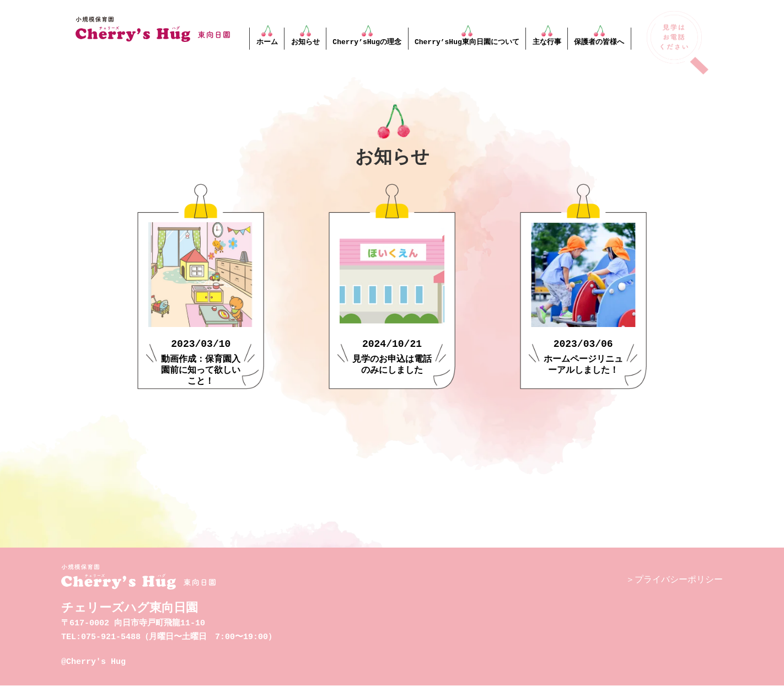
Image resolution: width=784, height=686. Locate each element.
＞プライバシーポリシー (674, 580)
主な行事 (546, 42)
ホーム (267, 42)
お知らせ (305, 42)
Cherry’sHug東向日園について (467, 42)
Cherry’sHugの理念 (367, 42)
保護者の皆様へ (599, 42)
